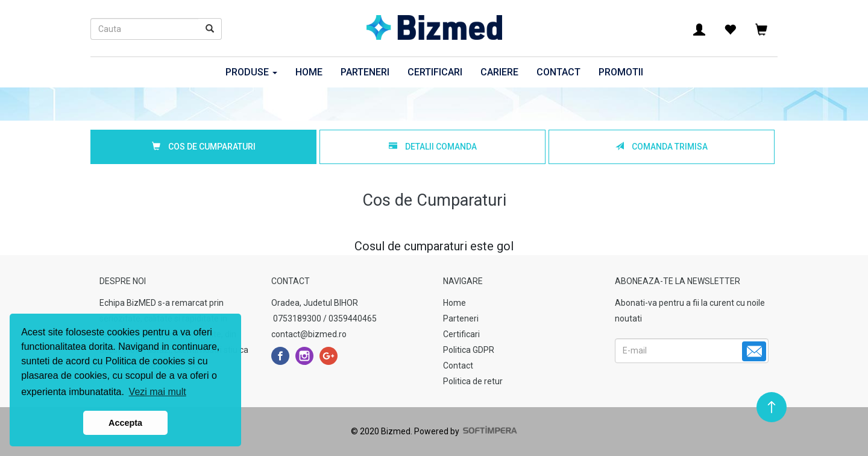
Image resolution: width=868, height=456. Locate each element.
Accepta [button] (125, 423)
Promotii (621, 72)
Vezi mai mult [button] (158, 392)
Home (309, 72)
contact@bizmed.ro (309, 334)
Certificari (435, 72)
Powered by (465, 431)
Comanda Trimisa (662, 147)
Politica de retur (473, 381)
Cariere (499, 72)
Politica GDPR (469, 350)
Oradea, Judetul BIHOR (315, 303)
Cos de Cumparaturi (204, 147)
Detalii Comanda (433, 147)
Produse (251, 72)
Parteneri (365, 72)
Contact (558, 72)
